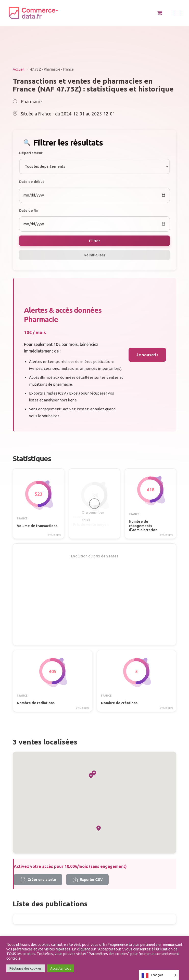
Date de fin (29, 211)
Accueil (19, 69)
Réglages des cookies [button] (26, 968)
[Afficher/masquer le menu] (178, 13)
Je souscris (147, 355)
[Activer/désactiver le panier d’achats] (160, 13)
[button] (99, 828)
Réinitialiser (95, 255)
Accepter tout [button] (61, 968)
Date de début (32, 182)
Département (31, 153)
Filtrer (95, 241)
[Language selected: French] (159, 975)
